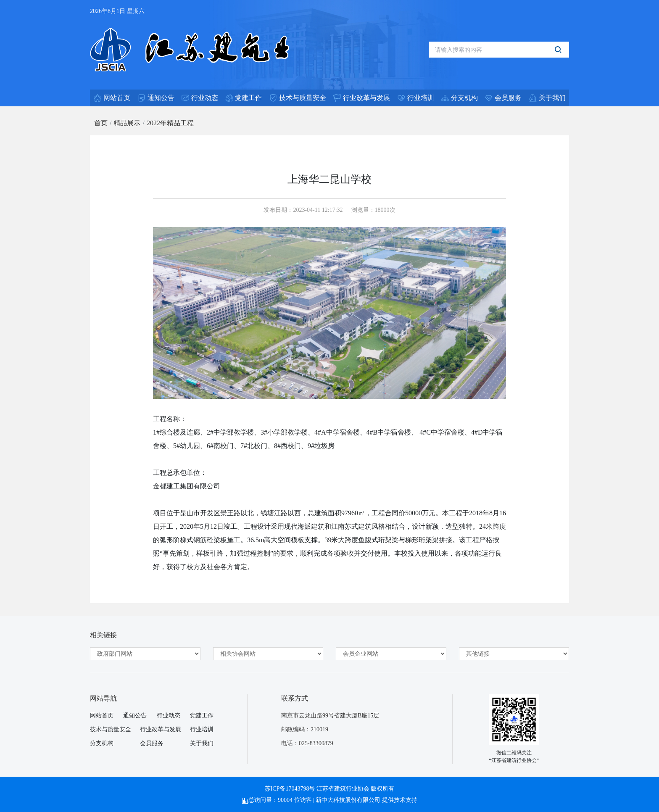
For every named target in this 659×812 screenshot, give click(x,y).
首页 (101, 123)
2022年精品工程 (170, 123)
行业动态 (169, 716)
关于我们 (202, 743)
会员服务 (152, 743)
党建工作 (202, 716)
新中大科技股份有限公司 (348, 800)
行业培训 (202, 729)
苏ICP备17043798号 (290, 789)
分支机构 (102, 743)
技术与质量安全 (111, 729)
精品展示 (127, 123)
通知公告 (135, 716)
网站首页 (102, 716)
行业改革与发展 (161, 729)
